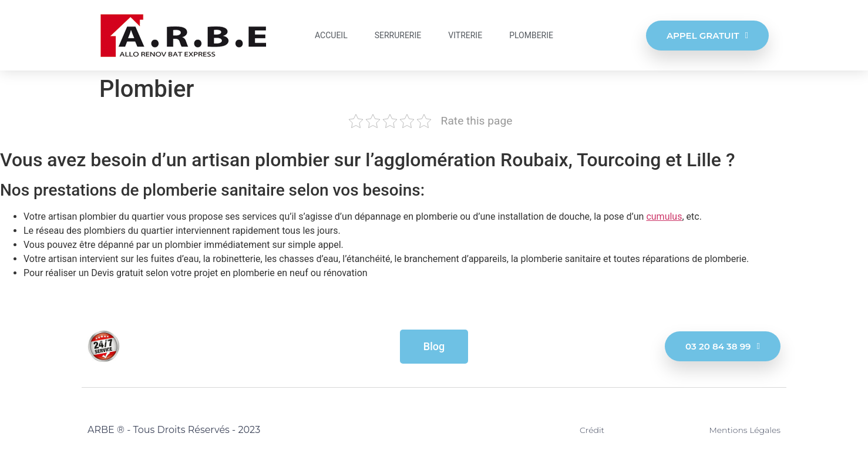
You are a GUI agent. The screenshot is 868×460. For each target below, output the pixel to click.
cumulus (664, 216)
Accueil (331, 35)
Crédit (592, 430)
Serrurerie (398, 35)
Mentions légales (745, 430)
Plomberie (531, 35)
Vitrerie (465, 35)
